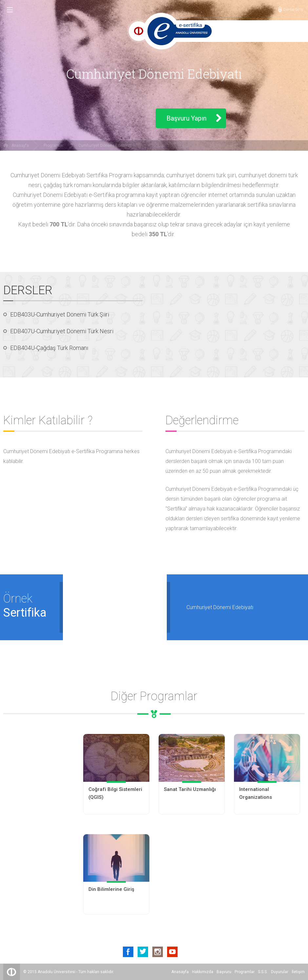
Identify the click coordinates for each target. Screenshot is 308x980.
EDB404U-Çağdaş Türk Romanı (49, 348)
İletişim (298, 972)
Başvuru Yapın (186, 118)
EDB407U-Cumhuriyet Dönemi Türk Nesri (62, 331)
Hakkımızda (203, 972)
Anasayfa (20, 145)
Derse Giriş (293, 10)
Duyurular (280, 972)
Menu (10, 10)
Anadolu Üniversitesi (57, 972)
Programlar (54, 145)
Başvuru (224, 972)
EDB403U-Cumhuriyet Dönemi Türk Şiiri (60, 314)
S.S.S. (263, 972)
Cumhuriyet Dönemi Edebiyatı (105, 145)
